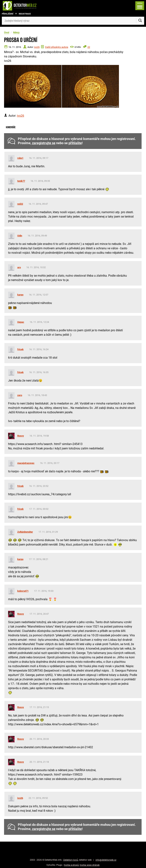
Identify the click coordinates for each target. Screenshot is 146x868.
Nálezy (16, 32)
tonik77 (21, 181)
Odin (20, 236)
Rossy (21, 436)
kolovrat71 (23, 591)
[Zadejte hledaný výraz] (73, 21)
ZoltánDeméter (25, 532)
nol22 (20, 204)
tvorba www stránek (90, 865)
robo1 (20, 158)
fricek (20, 349)
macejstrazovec (26, 463)
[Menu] (139, 6)
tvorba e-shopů (71, 865)
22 (89, 47)
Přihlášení (8, 14)
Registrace (25, 14)
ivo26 (37, 47)
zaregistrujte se (44, 143)
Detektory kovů (71, 860)
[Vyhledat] (140, 21)
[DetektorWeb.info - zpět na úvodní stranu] (32, 6)
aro (19, 267)
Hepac (21, 322)
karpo (20, 295)
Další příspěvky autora (57, 47)
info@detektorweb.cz (106, 860)
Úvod (7, 32)
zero (20, 395)
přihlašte (75, 143)
